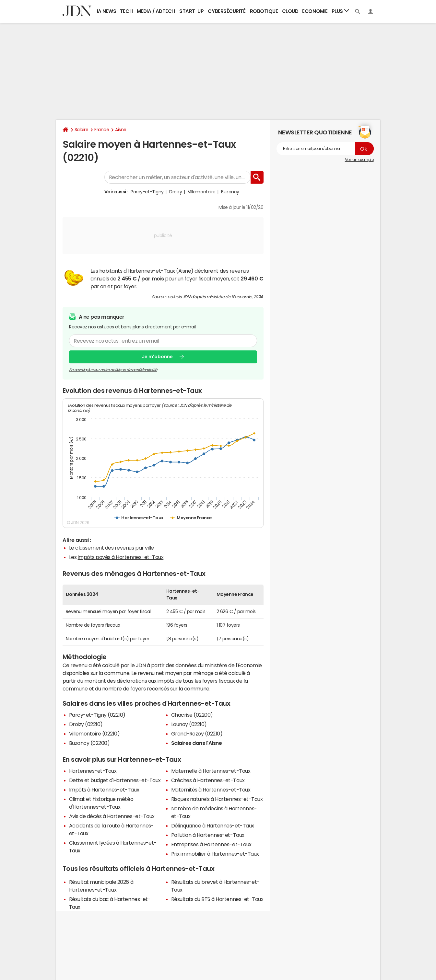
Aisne (121, 130)
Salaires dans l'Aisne (197, 743)
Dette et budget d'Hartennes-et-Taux (115, 780)
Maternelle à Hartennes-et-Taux (211, 771)
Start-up (191, 11)
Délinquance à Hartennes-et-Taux (213, 826)
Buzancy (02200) (89, 743)
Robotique (264, 11)
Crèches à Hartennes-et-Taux (208, 780)
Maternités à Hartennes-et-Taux (211, 790)
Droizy (176, 192)
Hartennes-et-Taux (93, 771)
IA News (107, 11)
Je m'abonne (157, 357)
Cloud (290, 11)
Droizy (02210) (86, 724)
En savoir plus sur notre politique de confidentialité (113, 370)
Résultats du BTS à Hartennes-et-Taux (217, 899)
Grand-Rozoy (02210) (197, 734)
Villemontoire (202, 192)
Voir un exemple (359, 160)
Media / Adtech (156, 11)
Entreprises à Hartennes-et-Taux (211, 844)
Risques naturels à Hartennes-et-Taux (217, 799)
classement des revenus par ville (115, 548)
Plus (340, 11)
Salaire (82, 130)
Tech (126, 11)
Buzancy (230, 192)
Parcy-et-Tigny (147, 192)
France (102, 130)
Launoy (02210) (189, 724)
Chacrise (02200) (192, 715)
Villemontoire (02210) (94, 734)
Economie (315, 11)
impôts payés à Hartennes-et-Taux (121, 557)
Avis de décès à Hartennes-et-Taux (112, 816)
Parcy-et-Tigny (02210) (97, 715)
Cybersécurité (227, 11)
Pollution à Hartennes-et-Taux (208, 835)
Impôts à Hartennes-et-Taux (104, 790)
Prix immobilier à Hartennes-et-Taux (215, 854)
